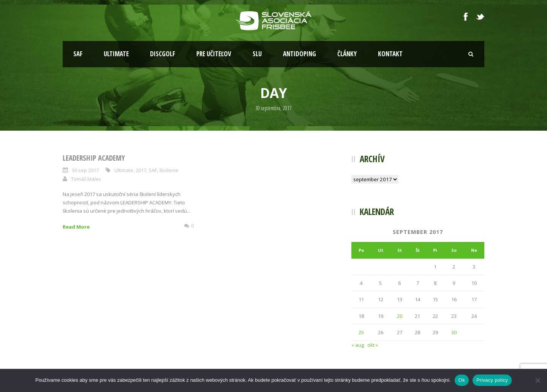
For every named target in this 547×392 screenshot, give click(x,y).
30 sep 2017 (85, 170)
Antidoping (300, 54)
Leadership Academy (94, 158)
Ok (462, 380)
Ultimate (116, 54)
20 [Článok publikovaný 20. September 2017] (400, 316)
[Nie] (538, 380)
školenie (169, 170)
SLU (257, 54)
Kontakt (390, 54)
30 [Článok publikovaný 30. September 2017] (454, 332)
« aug (358, 345)
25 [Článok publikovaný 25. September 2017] (361, 332)
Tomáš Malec (86, 179)
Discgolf (163, 54)
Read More (76, 227)
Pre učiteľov (214, 54)
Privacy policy (492, 380)
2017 (141, 170)
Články (347, 54)
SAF (78, 54)
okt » (373, 345)
